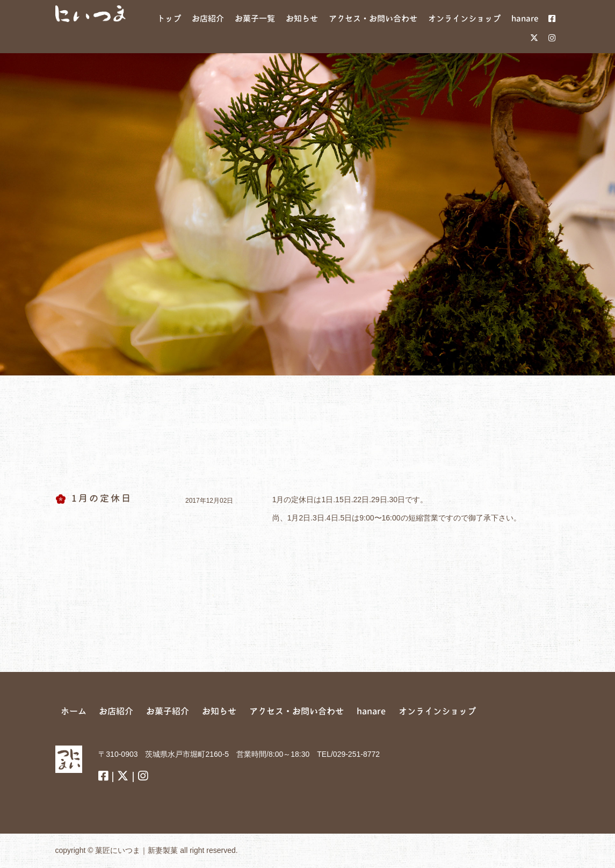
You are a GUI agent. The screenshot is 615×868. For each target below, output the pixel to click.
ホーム (74, 711)
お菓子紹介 (168, 711)
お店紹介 (116, 711)
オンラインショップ (437, 711)
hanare (371, 711)
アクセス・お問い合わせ (296, 711)
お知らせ (219, 711)
